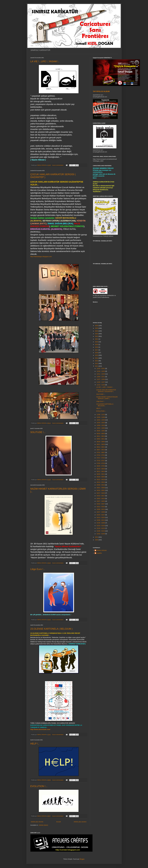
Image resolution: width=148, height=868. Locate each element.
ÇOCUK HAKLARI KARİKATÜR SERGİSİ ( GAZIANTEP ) (106, 391)
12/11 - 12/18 (101, 374)
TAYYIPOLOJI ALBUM (101, 91)
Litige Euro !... (38, 569)
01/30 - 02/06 (101, 523)
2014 (97, 358)
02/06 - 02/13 (101, 520)
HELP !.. (35, 744)
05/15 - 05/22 (101, 482)
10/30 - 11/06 (101, 417)
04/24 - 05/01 (101, 490)
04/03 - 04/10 (101, 499)
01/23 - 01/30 (101, 526)
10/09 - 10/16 (101, 425)
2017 (97, 350)
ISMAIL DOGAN (102, 550)
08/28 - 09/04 (101, 442)
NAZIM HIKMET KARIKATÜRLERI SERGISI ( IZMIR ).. (107, 398)
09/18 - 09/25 (101, 434)
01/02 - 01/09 (101, 534)
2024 (97, 331)
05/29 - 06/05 (101, 477)
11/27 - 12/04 (101, 379)
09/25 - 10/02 (101, 431)
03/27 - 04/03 (101, 501)
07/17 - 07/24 (101, 458)
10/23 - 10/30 (101, 420)
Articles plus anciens (80, 822)
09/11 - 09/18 (101, 436)
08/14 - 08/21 (101, 447)
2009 (97, 540)
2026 (97, 326)
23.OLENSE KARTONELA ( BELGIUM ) (51, 629)
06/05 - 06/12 (101, 474)
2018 (97, 347)
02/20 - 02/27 (101, 515)
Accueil (59, 822)
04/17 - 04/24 (101, 493)
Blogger (82, 859)
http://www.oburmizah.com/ (40, 729)
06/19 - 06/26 (101, 469)
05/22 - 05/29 (101, 480)
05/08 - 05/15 (101, 485)
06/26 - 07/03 (101, 466)
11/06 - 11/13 (101, 415)
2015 (97, 355)
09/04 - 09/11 (101, 439)
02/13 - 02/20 (101, 517)
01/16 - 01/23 (101, 528)
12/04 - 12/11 (101, 377)
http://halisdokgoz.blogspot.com (41, 256)
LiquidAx (99, 553)
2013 (97, 361)
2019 (97, 344)
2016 (97, 353)
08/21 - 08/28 (101, 444)
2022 (97, 336)
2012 (97, 363)
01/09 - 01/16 (101, 531)
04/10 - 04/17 (101, 496)
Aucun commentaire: (58, 165)
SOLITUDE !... (38, 432)
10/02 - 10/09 (101, 428)
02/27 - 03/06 (101, 512)
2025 (97, 328)
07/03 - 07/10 (101, 463)
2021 (97, 339)
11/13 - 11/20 (101, 385)
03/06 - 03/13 (101, 509)
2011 (97, 366)
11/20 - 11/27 (101, 382)
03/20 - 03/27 (101, 504)
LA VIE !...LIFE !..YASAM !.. (45, 61)
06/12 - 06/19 (101, 471)
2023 (97, 334)
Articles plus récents (37, 822)
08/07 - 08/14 (101, 450)
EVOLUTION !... (39, 786)
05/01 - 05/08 (101, 488)
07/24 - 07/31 (101, 455)
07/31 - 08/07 (101, 452)
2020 (97, 342)
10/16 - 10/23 (101, 423)
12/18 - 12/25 (101, 371)
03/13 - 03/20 (101, 507)
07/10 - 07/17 (101, 461)
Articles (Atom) (43, 825)
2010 (97, 537)
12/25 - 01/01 (101, 368)
